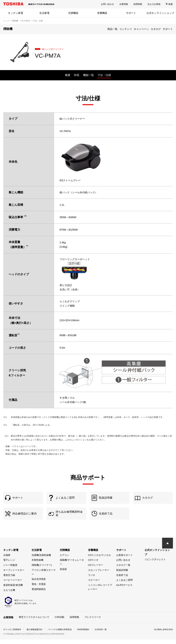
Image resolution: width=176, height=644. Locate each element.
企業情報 (124, 4)
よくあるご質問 (124, 584)
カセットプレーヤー (99, 575)
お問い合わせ (107, 4)
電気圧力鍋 (9, 579)
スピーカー (94, 584)
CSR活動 (59, 622)
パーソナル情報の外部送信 (64, 634)
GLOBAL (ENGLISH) (163, 634)
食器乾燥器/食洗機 (13, 590)
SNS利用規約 (89, 634)
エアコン (64, 559)
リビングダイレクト (155, 564)
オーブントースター (14, 575)
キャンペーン (141, 29)
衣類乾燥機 (37, 564)
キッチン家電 (16, 13)
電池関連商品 (39, 594)
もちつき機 (9, 595)
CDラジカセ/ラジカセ (99, 559)
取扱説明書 (122, 575)
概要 (68, 75)
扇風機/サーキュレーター (72, 567)
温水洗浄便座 (39, 584)
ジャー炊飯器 (10, 570)
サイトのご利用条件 (13, 634)
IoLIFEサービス (124, 590)
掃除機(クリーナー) (42, 570)
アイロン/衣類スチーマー (44, 577)
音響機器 (102, 13)
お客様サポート (124, 559)
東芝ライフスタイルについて (34, 622)
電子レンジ (9, 564)
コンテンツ (126, 29)
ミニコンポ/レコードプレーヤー (100, 592)
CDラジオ (93, 564)
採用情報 (138, 4)
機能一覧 (88, 75)
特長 (77, 75)
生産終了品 (122, 579)
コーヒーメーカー (13, 584)
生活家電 (44, 13)
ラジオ (92, 579)
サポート (131, 13)
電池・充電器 (39, 589)
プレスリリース (93, 622)
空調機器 (73, 13)
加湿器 (63, 574)
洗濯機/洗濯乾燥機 (41, 559)
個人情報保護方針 (37, 634)
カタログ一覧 (123, 570)
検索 (171, 4)
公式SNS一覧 (107, 634)
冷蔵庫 (7, 559)
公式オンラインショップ (160, 13)
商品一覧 (112, 29)
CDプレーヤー (96, 570)
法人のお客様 (154, 4)
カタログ (156, 29)
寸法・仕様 (104, 75)
